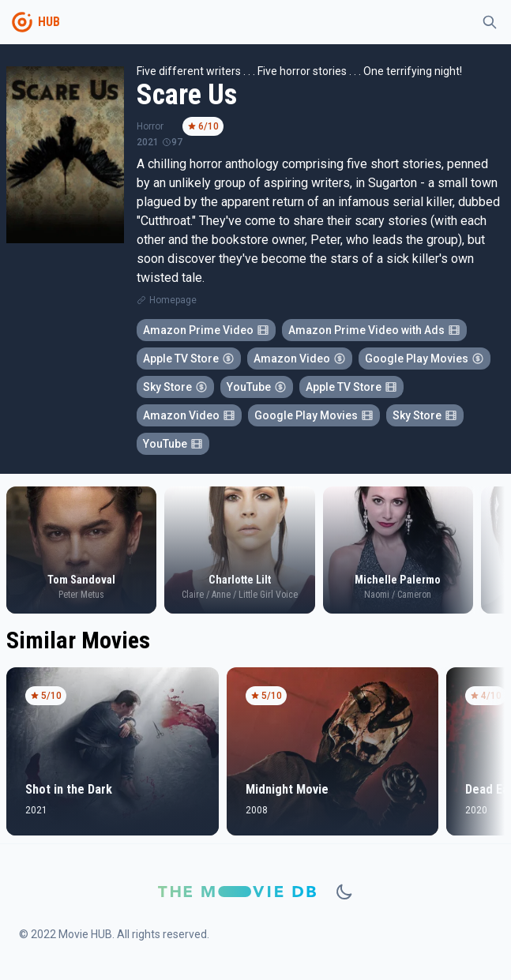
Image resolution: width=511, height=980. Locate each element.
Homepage (173, 300)
